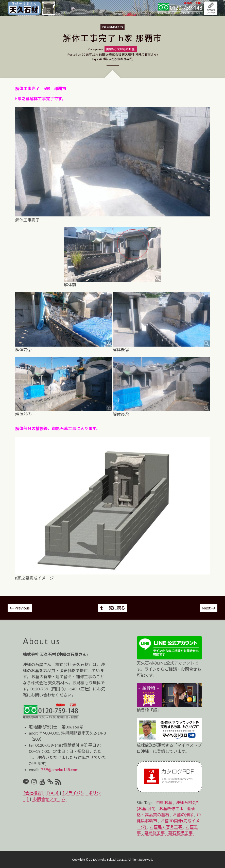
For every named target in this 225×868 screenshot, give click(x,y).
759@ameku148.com (60, 769)
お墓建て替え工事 (166, 827)
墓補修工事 (154, 833)
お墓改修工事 (171, 809)
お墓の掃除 (183, 815)
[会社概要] (33, 793)
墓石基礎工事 (180, 833)
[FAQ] (53, 793)
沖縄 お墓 (164, 802)
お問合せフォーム (49, 799)
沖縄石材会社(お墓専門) (117, 59)
